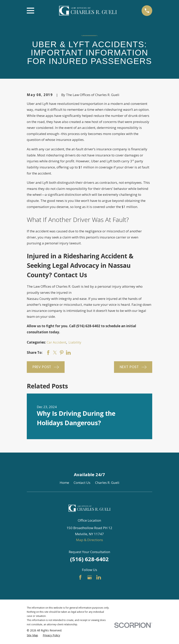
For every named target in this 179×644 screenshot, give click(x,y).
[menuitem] (32, 635)
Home (64, 483)
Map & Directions (89, 540)
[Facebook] (80, 577)
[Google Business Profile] (90, 577)
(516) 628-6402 (89, 559)
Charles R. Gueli (107, 483)
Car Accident (56, 342)
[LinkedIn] (99, 577)
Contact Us (82, 483)
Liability (75, 342)
